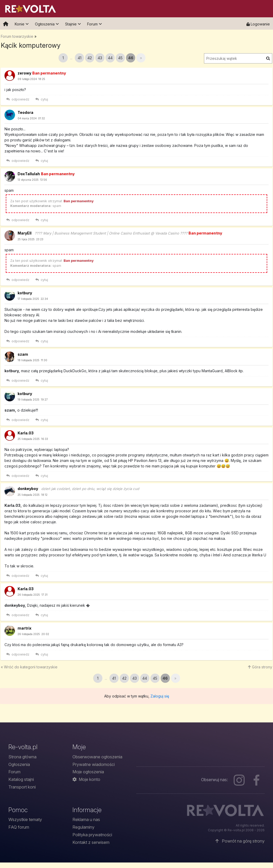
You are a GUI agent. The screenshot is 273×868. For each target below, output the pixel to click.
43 (100, 58)
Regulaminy (83, 827)
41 (80, 58)
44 (110, 58)
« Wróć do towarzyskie (29, 667)
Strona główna (22, 757)
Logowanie (258, 24)
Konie (22, 24)
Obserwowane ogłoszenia (97, 757)
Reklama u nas (86, 819)
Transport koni (22, 787)
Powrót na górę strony (240, 841)
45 (120, 58)
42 (90, 58)
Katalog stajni (21, 779)
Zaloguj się (160, 696)
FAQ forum (19, 827)
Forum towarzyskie (17, 36)
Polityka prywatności (92, 835)
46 (131, 58)
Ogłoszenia (47, 24)
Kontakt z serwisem (91, 842)
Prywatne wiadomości (94, 764)
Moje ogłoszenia (88, 772)
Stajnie (73, 24)
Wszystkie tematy (25, 819)
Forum (94, 24)
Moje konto (86, 779)
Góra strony (260, 667)
